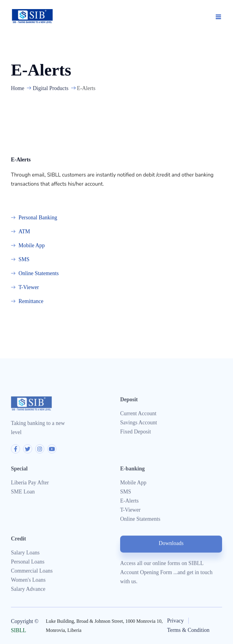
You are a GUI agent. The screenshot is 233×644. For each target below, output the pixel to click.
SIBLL (19, 630)
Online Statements (39, 273)
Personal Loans (28, 563)
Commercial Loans (32, 572)
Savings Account (139, 424)
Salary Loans (25, 554)
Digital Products (51, 88)
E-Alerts (129, 502)
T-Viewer (29, 287)
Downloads (171, 544)
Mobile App (32, 246)
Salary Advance (28, 590)
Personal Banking (38, 218)
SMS (24, 260)
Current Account (138, 414)
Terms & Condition (188, 630)
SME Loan (23, 493)
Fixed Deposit (136, 433)
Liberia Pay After (30, 484)
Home (18, 88)
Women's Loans (28, 581)
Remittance (31, 301)
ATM (24, 232)
